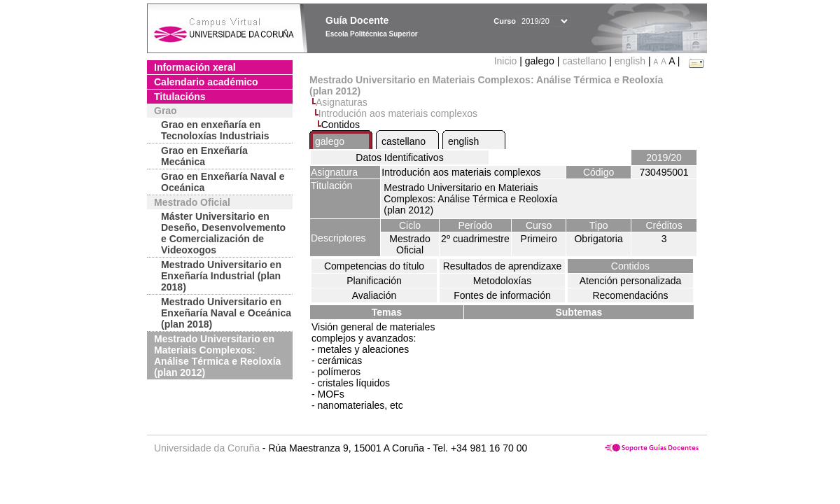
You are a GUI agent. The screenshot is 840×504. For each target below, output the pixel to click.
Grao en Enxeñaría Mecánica (204, 156)
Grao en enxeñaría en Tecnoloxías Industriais (215, 130)
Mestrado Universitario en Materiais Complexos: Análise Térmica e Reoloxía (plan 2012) (217, 356)
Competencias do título (374, 266)
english (630, 61)
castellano (584, 61)
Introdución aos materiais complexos (398, 113)
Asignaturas (342, 102)
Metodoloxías (502, 281)
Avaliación (374, 295)
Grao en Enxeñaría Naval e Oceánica (223, 182)
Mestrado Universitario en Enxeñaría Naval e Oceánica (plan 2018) (226, 313)
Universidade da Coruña (207, 448)
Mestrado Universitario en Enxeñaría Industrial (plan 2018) (221, 276)
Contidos (630, 266)
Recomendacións (630, 295)
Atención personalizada (631, 281)
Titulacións (180, 97)
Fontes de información (502, 295)
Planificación (374, 281)
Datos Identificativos (399, 157)
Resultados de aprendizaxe (503, 266)
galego (330, 141)
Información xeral (195, 67)
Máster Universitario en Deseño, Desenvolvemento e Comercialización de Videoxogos (223, 233)
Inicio (507, 61)
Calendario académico (206, 82)
